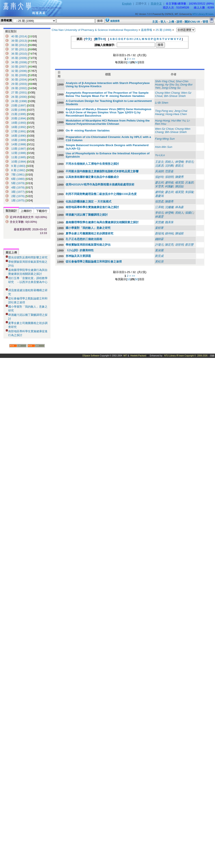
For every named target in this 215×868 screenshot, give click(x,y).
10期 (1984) (19, 162)
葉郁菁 (159, 228)
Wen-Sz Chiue (164, 129)
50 (137, 62)
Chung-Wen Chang (167, 93)
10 (129, 62)
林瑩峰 (179, 162)
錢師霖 (159, 239)
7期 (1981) (18, 175)
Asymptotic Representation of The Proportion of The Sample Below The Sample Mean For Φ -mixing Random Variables (107, 94)
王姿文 (159, 162)
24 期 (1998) (19, 101)
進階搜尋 (115, 21)
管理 (205, 22)
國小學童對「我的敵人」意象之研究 (88, 228)
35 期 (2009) (19, 58)
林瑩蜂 (169, 213)
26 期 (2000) (19, 97)
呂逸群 (189, 183)
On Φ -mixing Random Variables (88, 130)
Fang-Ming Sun (165, 139)
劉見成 (159, 256)
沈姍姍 (169, 207)
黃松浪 (159, 262)
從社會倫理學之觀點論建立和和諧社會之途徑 (94, 262)
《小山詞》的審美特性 (80, 250)
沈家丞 (159, 166)
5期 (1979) (18, 183)
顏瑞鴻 (159, 233)
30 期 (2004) (19, 80)
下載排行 (42, 211)
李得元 (189, 162)
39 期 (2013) (19, 41)
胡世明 (179, 245)
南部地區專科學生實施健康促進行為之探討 (92, 207)
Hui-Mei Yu (178, 121)
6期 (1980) (18, 179)
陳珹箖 (179, 233)
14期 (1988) (19, 144)
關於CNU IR (192, 22)
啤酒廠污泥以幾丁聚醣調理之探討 (87, 215)
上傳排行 (26, 211)
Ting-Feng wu (164, 111)
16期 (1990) (19, 136)
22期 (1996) (19, 110)
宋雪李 (159, 186)
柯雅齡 (169, 186)
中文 (88, 39)
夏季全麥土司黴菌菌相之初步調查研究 (89, 233)
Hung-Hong (162, 121)
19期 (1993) (19, 123)
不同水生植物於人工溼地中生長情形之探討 (92, 164)
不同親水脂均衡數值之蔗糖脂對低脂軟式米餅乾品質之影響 (102, 171)
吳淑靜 (159, 171)
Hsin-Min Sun (164, 147)
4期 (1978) (18, 187)
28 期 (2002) (19, 88)
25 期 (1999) (164, 30)
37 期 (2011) (19, 49)
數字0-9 (100, 39)
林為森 (179, 207)
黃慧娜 (159, 222)
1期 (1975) (18, 200)
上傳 (171, 22)
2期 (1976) (18, 196)
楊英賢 (179, 183)
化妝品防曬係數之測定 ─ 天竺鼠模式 (89, 202)
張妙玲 (159, 177)
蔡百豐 (189, 245)
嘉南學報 (147, 30)
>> (133, 59)
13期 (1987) (19, 149)
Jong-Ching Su (171, 88)
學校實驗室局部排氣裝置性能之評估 (88, 245)
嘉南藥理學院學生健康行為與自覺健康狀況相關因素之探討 (102, 222)
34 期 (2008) (19, 62)
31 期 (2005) (19, 75)
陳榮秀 (179, 177)
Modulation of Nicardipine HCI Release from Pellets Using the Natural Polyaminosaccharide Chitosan (108, 122)
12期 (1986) (19, 153)
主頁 (155, 22)
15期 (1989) (19, 140)
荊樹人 (169, 162)
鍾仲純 (169, 233)
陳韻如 (179, 186)
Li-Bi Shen (162, 103)
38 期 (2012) (19, 45)
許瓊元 (159, 245)
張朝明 (169, 177)
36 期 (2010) (19, 54)
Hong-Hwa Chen (176, 114)
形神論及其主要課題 (78, 256)
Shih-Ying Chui (165, 81)
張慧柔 (159, 202)
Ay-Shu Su (172, 85)
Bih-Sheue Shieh (175, 96)
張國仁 (189, 213)
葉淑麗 (159, 250)
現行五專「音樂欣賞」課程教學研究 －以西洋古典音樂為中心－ (28, 282)
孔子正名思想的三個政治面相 (84, 239)
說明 (179, 22)
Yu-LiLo (160, 155)
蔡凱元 (179, 166)
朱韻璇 (189, 192)
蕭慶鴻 (159, 196)
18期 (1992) (19, 127)
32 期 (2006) (19, 71)
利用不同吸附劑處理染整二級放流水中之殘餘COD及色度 (101, 194)
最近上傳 (11, 252)
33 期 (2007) (19, 67)
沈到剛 (169, 166)
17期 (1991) (19, 131)
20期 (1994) (19, 118)
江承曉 (159, 207)
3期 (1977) (18, 192)
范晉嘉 (169, 171)
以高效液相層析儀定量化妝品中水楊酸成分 (92, 177)
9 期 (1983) (18, 166)
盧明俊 (169, 183)
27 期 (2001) (19, 92)
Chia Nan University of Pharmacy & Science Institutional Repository (95, 30)
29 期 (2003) (19, 84)
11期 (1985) (19, 157)
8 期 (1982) (18, 170)
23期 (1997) (19, 105)
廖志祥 (159, 183)
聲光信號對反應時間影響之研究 (28, 257)
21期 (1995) (19, 114)
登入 (163, 22)
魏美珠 (169, 222)
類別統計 (11, 211)
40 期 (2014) (19, 36)
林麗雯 (159, 217)
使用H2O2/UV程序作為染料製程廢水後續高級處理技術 (100, 184)
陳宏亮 (169, 245)
